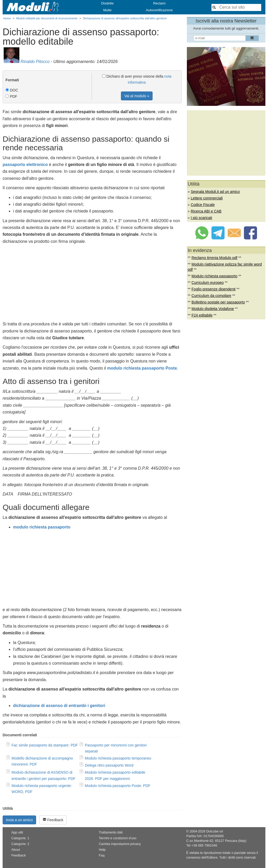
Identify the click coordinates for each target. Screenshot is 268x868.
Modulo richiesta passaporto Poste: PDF (118, 786)
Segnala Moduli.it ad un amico (215, 192)
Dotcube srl (215, 831)
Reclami (159, 3)
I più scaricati (202, 218)
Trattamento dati (111, 832)
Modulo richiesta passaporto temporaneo (118, 758)
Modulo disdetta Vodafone (213, 309)
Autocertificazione (159, 10)
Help (102, 850)
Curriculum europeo (208, 283)
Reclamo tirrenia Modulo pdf (214, 258)
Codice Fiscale (203, 205)
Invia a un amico (19, 820)
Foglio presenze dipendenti (214, 289)
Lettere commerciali (207, 198)
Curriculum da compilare (211, 296)
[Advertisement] (92, 284)
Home (7, 18)
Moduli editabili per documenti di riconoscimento (47, 18)
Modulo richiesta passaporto (214, 276)
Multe (107, 10)
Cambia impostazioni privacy (120, 844)
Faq (102, 855)
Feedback (53, 820)
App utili (17, 832)
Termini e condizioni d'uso (118, 838)
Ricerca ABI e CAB (206, 211)
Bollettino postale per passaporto (218, 302)
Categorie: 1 (20, 838)
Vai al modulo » (137, 96)
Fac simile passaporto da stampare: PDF (45, 745)
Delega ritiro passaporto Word (109, 765)
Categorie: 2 (20, 844)
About (16, 850)
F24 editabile (202, 315)
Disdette (107, 3)
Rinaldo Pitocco (35, 62)
